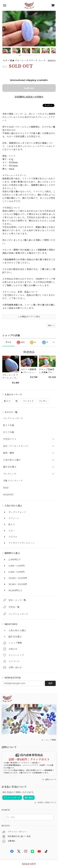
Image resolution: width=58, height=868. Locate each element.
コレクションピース (13, 418)
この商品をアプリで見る (29, 317)
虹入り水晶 (9, 425)
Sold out (29, 88)
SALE (6, 488)
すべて (8, 342)
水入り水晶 (9, 432)
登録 (50, 683)
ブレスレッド (10, 474)
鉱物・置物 (9, 453)
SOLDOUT (8, 495)
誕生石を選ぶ (10, 467)
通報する (51, 325)
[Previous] (4, 29)
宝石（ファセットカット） (16, 446)
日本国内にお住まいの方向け (29, 97)
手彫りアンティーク (13, 481)
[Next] (54, 29)
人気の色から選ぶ (12, 460)
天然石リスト (10, 439)
